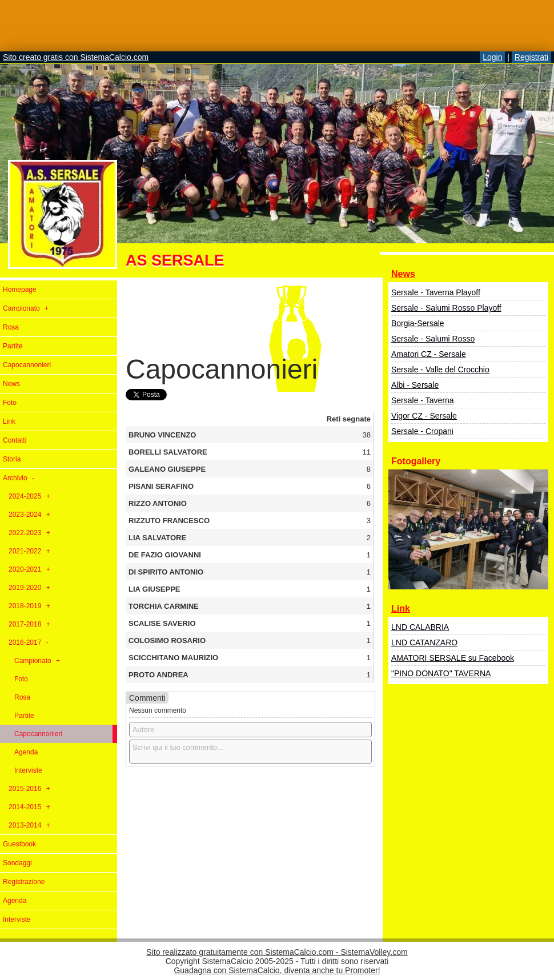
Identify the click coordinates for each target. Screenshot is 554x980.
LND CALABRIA (420, 627)
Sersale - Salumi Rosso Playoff (446, 308)
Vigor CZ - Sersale (424, 416)
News (403, 274)
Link (401, 609)
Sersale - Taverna (422, 400)
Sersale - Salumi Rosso (433, 339)
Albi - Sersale (415, 385)
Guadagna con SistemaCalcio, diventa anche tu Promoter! (277, 970)
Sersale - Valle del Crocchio (440, 369)
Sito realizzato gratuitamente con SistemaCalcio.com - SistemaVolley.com (277, 952)
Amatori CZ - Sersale (429, 354)
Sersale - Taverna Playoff (436, 292)
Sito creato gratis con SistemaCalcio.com (76, 57)
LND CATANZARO (424, 642)
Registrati (531, 57)
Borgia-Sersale (418, 323)
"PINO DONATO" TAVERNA (441, 673)
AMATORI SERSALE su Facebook (453, 658)
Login (492, 57)
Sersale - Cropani (422, 431)
